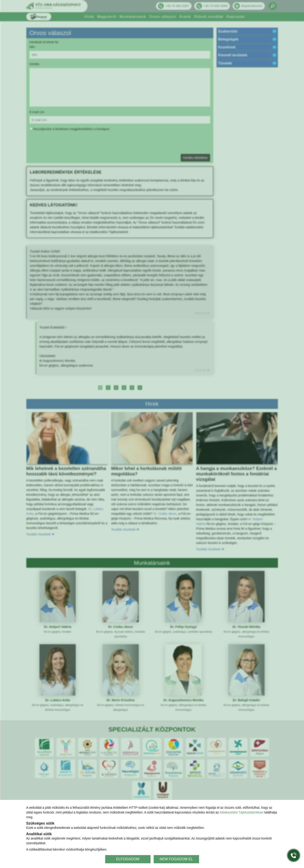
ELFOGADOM (128, 859)
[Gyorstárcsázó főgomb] (294, 855)
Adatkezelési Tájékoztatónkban (241, 812)
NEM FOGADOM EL (176, 859)
